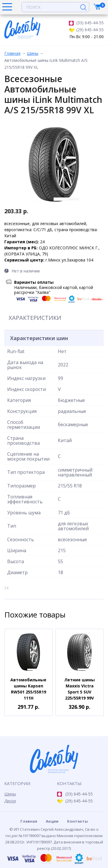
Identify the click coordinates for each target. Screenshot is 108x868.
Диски (10, 801)
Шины (33, 53)
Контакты (77, 821)
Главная (12, 53)
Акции (52, 821)
